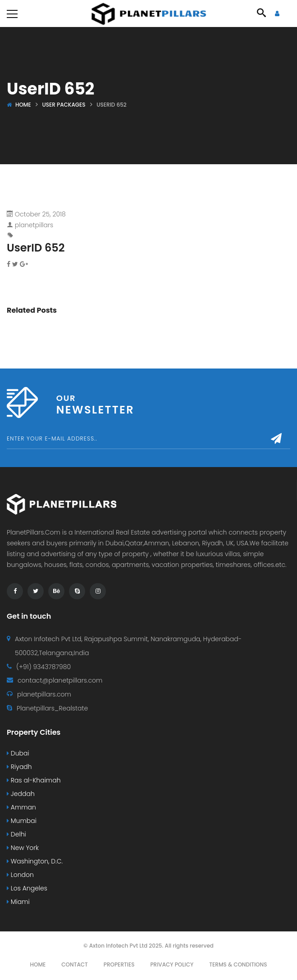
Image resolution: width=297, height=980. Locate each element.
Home (23, 105)
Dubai (18, 753)
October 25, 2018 (40, 214)
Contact (75, 964)
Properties (119, 964)
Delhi (16, 834)
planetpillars (34, 225)
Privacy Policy (172, 964)
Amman (21, 807)
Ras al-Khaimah (34, 780)
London (20, 875)
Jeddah (21, 794)
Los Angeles (27, 888)
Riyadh (19, 767)
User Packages (64, 105)
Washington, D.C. (35, 861)
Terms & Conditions (238, 964)
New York (23, 848)
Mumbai (22, 821)
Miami (18, 902)
